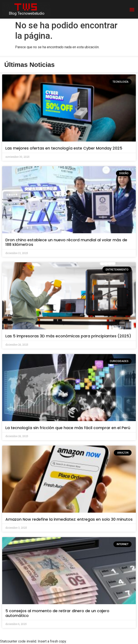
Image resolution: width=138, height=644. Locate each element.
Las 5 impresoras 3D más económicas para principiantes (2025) (68, 336)
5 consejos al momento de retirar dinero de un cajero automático (57, 613)
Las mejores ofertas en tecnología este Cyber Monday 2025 (64, 148)
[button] (132, 10)
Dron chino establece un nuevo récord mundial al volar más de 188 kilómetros (66, 242)
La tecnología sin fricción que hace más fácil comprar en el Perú (68, 428)
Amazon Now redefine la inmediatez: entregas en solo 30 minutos (69, 519)
